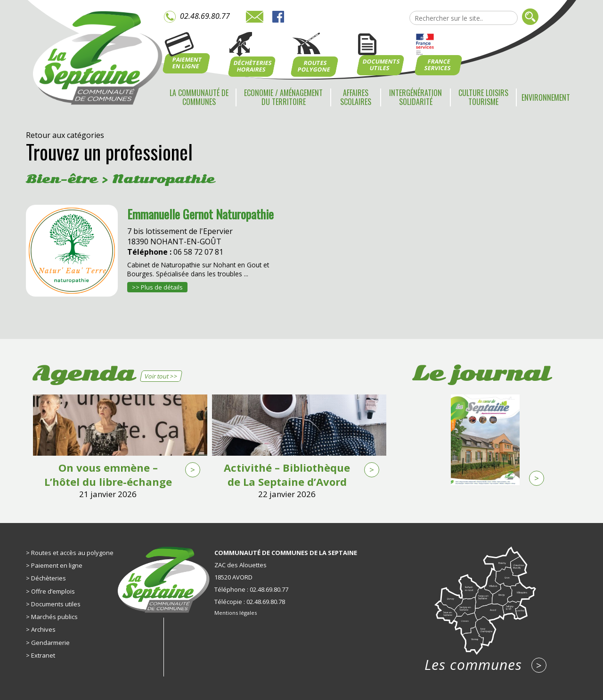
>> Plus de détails (157, 287)
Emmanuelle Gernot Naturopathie (200, 214)
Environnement (546, 97)
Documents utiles (56, 604)
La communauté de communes (199, 97)
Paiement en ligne (57, 565)
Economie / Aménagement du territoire (283, 97)
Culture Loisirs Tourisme (483, 97)
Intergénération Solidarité (416, 97)
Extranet (43, 655)
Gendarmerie (50, 643)
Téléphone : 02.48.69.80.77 (251, 589)
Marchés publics (54, 617)
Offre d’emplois (53, 591)
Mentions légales (236, 613)
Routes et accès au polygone (72, 553)
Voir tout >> (161, 376)
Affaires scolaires (356, 97)
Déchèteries (49, 578)
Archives (43, 629)
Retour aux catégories (65, 135)
